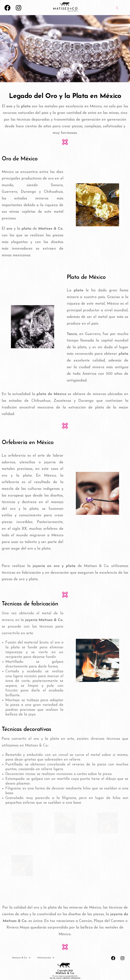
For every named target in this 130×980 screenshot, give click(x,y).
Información (46, 958)
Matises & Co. (21, 958)
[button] (117, 8)
